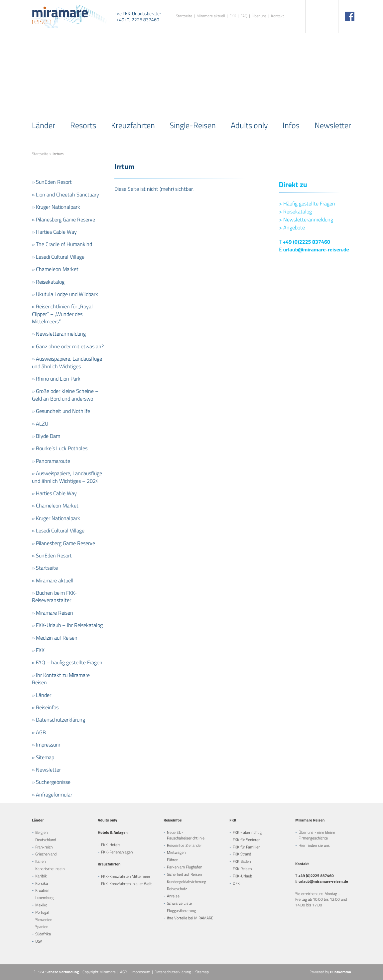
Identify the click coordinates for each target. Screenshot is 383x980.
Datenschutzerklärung (173, 972)
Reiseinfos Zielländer (184, 845)
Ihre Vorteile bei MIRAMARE (190, 918)
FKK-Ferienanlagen (117, 852)
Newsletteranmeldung (306, 219)
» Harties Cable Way (54, 232)
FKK (233, 16)
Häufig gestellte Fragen (307, 203)
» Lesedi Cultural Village (58, 257)
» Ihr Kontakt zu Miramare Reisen (61, 679)
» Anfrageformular (52, 795)
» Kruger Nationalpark (56, 207)
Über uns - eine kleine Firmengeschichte (317, 835)
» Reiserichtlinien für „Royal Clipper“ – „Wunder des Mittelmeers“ (62, 314)
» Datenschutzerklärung (59, 720)
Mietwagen (176, 852)
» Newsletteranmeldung (59, 334)
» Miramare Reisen (53, 613)
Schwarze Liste (179, 903)
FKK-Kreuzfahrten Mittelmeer (126, 876)
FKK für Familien (247, 847)
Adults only (249, 125)
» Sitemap (43, 757)
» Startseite (45, 568)
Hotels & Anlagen (113, 832)
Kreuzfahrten (133, 125)
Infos (291, 125)
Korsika (42, 883)
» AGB (39, 732)
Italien (40, 861)
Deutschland (46, 840)
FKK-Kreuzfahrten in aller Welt (126, 884)
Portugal (42, 912)
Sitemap (202, 972)
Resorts (83, 125)
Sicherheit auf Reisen (184, 874)
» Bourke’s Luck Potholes (60, 448)
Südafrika (43, 934)
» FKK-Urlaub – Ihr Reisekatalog (67, 625)
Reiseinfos (173, 820)
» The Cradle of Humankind (62, 244)
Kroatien (42, 890)
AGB (124, 972)
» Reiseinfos (45, 707)
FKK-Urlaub (242, 876)
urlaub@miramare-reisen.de (316, 249)
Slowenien (44, 920)
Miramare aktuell (211, 16)
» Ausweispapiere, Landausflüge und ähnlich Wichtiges (67, 362)
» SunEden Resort (52, 182)
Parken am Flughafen (185, 867)
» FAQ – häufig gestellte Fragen (67, 662)
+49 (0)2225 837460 (307, 242)
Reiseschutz (177, 889)
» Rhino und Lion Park (56, 379)
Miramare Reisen (310, 820)
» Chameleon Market (55, 269)
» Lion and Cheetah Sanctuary (65, 194)
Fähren (173, 860)
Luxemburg (44, 898)
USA (39, 941)
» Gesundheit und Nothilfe (61, 411)
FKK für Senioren (247, 840)
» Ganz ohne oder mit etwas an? (68, 346)
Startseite (184, 16)
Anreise (173, 896)
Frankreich (44, 847)
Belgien (41, 832)
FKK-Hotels (111, 845)
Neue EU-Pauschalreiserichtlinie (186, 835)
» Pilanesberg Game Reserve (64, 219)
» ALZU (40, 424)
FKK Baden (242, 861)
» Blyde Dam (46, 436)
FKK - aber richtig (247, 832)
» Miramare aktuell (53, 580)
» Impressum (46, 745)
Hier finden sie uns (314, 845)
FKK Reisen (242, 869)
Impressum (141, 972)
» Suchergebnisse (51, 782)
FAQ (244, 16)
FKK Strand (242, 854)
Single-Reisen (193, 125)
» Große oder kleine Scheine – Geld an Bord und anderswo (65, 395)
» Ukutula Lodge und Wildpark (65, 294)
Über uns (259, 16)
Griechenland (46, 854)
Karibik (41, 876)
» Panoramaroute (51, 461)
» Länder (42, 695)
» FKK (38, 650)
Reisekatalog (295, 211)
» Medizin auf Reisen (55, 638)
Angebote (292, 227)
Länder (44, 125)
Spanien (42, 927)
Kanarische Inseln (50, 869)
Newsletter (333, 125)
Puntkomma (341, 972)
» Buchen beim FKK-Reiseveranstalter (54, 596)
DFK (236, 883)
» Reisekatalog (48, 282)
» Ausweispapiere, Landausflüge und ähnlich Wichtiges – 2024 (67, 477)
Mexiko (41, 905)
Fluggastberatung (181, 911)
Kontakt (277, 16)
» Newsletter (46, 770)
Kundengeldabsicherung (187, 882)
